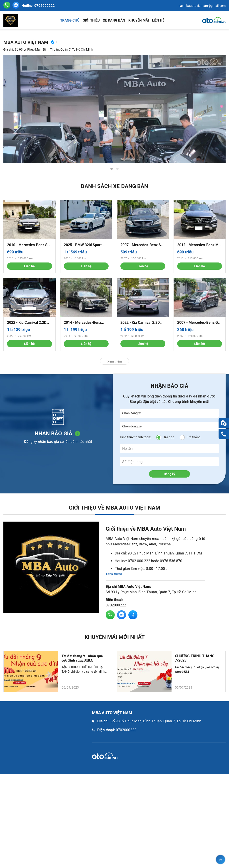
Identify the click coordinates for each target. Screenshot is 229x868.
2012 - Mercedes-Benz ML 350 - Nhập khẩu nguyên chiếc (199, 245)
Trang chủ (70, 20)
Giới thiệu (91, 20)
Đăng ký (169, 474)
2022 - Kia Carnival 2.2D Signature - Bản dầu (140, 323)
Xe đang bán (114, 20)
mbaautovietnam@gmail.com (205, 6)
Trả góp (169, 437)
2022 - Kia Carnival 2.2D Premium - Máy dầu (27, 323)
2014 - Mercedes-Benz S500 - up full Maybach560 (86, 323)
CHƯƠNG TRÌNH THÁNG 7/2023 (195, 658)
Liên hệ (158, 20)
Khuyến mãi (139, 20)
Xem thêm (115, 361)
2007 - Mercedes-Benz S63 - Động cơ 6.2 (143, 245)
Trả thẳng (194, 437)
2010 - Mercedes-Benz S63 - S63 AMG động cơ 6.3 (29, 245)
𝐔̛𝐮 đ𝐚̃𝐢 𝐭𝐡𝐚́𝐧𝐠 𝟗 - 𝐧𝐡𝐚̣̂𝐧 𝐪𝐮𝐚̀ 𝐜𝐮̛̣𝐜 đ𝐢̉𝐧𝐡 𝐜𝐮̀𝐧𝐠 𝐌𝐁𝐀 (82, 658)
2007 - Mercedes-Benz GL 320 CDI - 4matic (199, 323)
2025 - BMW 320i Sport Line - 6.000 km (83, 245)
